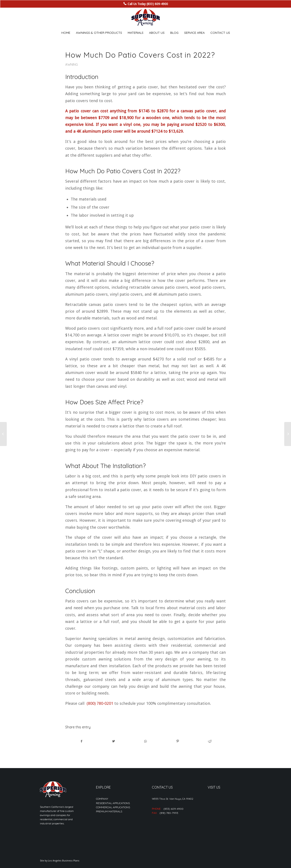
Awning (72, 64)
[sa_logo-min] (145, 17)
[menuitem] (66, 33)
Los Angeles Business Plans (64, 861)
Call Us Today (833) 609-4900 (148, 4)
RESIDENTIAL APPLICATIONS (113, 803)
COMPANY (102, 799)
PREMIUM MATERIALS (109, 811)
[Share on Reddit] (210, 741)
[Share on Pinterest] (178, 741)
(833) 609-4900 (173, 809)
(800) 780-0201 (100, 703)
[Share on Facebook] (81, 741)
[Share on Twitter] (114, 741)
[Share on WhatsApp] (146, 741)
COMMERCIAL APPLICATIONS (113, 807)
